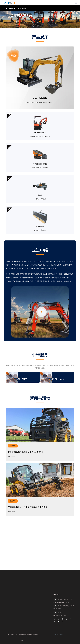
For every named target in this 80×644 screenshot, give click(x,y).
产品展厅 (40, 37)
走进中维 (40, 250)
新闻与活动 (40, 398)
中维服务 (40, 354)
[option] (40, 17)
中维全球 (10, 8)
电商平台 (22, 8)
